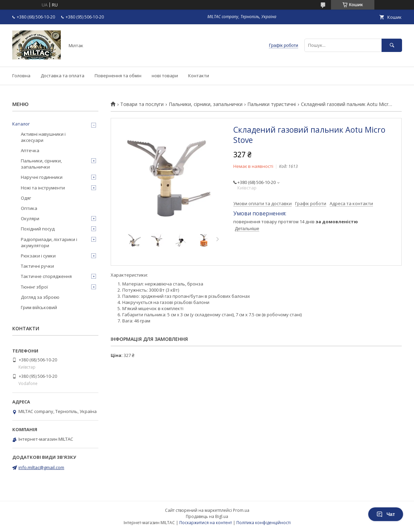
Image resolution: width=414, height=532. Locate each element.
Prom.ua (241, 510)
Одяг (26, 198)
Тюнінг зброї (34, 287)
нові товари (165, 76)
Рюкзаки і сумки (38, 256)
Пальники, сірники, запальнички (206, 104)
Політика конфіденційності (264, 523)
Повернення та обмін (118, 76)
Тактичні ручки (37, 266)
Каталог (21, 124)
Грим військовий (39, 307)
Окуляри (30, 218)
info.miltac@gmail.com (41, 467)
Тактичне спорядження (46, 276)
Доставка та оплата (63, 76)
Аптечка (30, 150)
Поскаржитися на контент (206, 523)
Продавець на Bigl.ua (207, 516)
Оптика (29, 208)
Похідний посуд (38, 229)
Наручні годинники (42, 177)
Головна (21, 76)
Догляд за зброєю (40, 297)
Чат (386, 514)
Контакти (199, 76)
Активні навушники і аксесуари (43, 137)
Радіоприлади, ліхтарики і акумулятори (49, 242)
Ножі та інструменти (43, 188)
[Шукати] (392, 45)
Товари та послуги (142, 104)
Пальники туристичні (272, 104)
